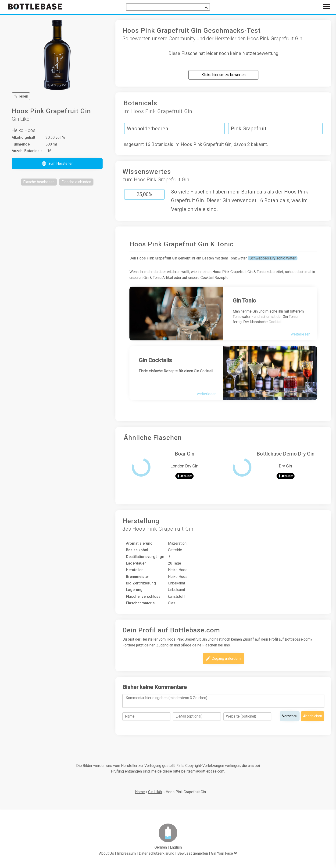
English (176, 847)
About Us (107, 853)
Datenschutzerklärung (157, 853)
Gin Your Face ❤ (224, 853)
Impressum (126, 853)
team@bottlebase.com (206, 771)
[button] (57, 164)
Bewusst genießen (193, 853)
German (161, 847)
